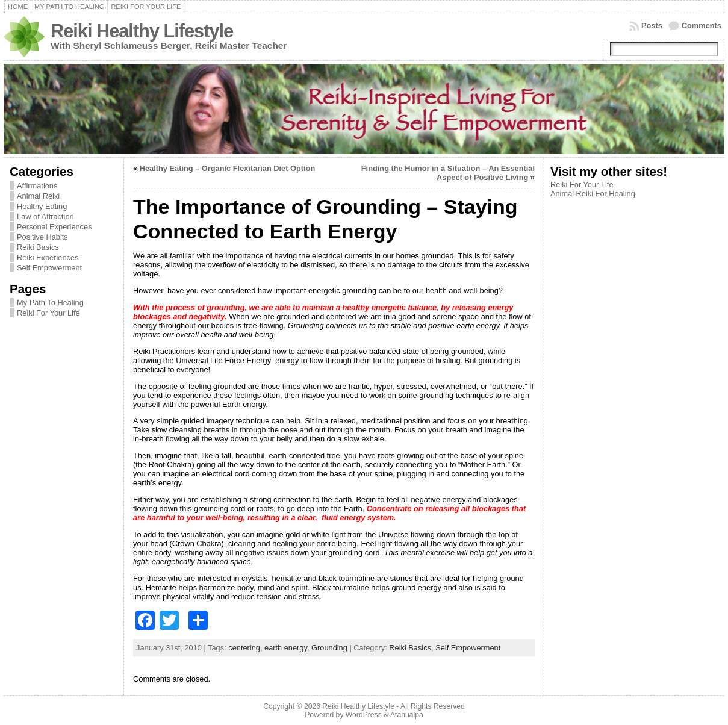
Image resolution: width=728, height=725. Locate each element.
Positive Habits (42, 237)
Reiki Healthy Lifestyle (142, 31)
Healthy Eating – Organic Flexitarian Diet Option (228, 168)
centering (244, 648)
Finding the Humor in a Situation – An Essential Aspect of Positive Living (448, 173)
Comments (702, 26)
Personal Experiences (54, 227)
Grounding (329, 648)
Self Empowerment (49, 268)
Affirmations (37, 186)
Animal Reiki (38, 196)
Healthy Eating (42, 206)
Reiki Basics (38, 247)
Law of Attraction (45, 216)
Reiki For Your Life (48, 313)
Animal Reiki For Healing (593, 194)
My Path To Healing (50, 303)
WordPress (364, 715)
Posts (652, 26)
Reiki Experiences (48, 257)
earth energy (286, 648)
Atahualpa (407, 715)
